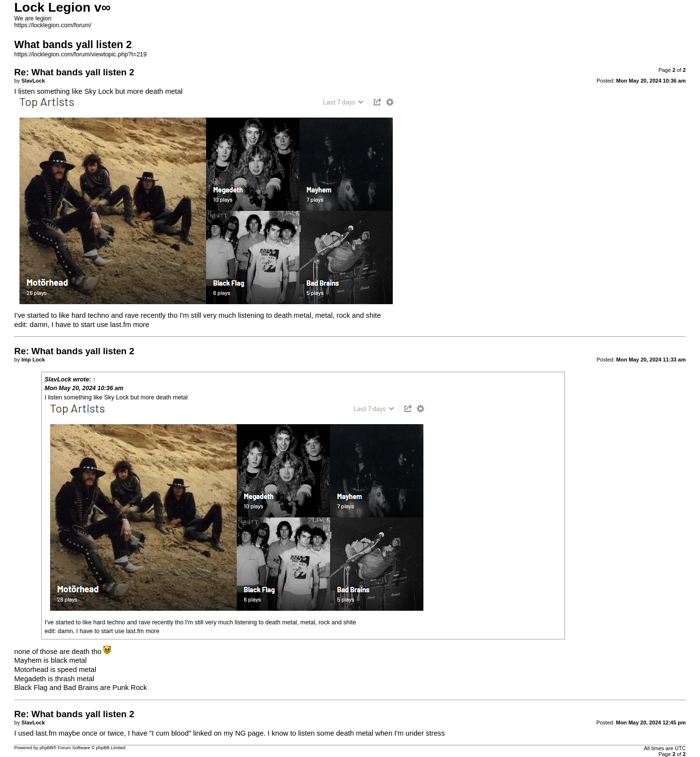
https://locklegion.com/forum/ (53, 25)
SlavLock (58, 379)
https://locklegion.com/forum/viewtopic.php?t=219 (80, 54)
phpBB (46, 748)
